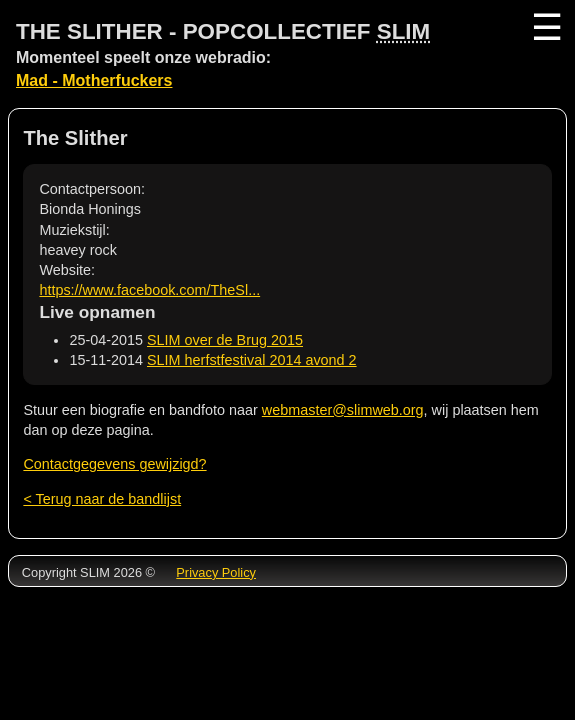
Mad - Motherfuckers (94, 80)
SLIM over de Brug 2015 (225, 340)
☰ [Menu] (545, 27)
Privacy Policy (216, 572)
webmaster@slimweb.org (343, 410)
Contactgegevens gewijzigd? (114, 464)
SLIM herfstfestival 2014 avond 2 (252, 360)
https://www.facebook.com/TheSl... (149, 290)
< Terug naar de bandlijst (102, 499)
